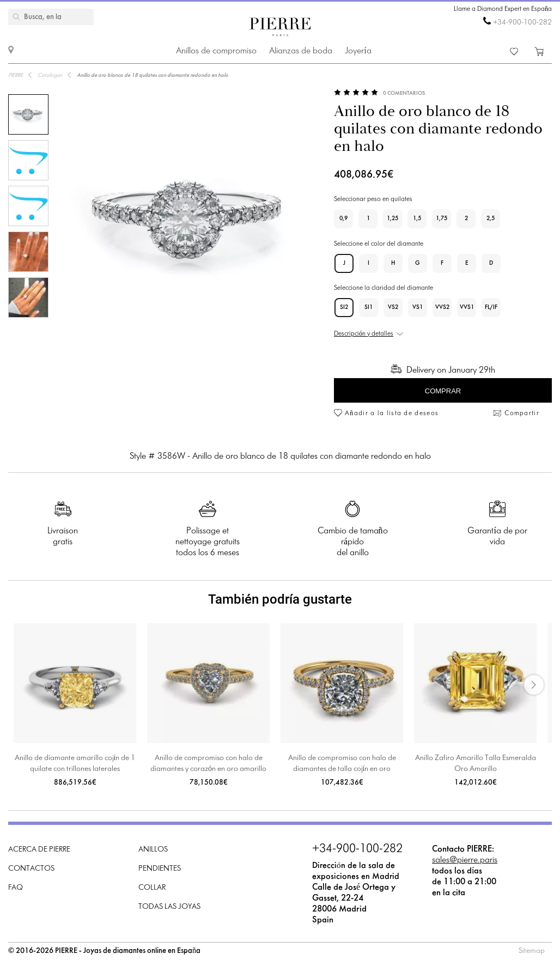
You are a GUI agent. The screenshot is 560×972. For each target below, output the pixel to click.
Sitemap (532, 951)
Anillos (153, 850)
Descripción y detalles (364, 334)
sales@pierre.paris (465, 860)
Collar (152, 888)
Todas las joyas (169, 907)
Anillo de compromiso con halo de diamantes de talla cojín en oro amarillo (342, 765)
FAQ (16, 888)
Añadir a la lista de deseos (392, 414)
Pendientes (160, 869)
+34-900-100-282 (522, 23)
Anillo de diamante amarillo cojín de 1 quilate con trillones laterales (75, 764)
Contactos (31, 869)
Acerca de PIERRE (39, 850)
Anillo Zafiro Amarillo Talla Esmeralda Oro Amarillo (476, 764)
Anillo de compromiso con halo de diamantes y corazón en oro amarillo (208, 764)
